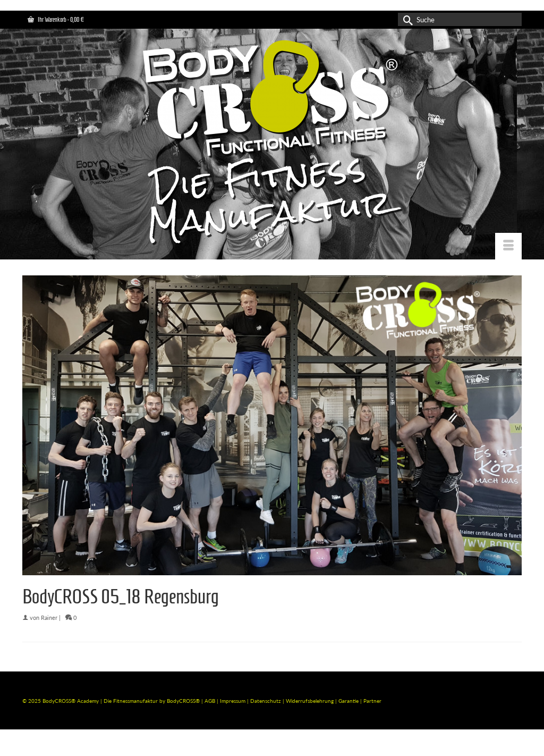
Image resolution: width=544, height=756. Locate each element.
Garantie (349, 701)
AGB (210, 701)
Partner (372, 701)
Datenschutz (266, 701)
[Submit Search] (406, 19)
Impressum (233, 701)
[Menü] (508, 246)
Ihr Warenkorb (56, 19)
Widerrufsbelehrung (311, 701)
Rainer (49, 618)
